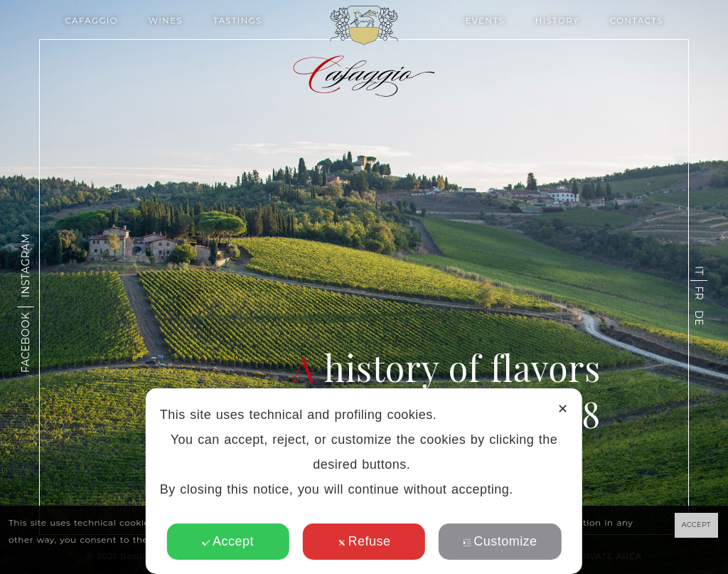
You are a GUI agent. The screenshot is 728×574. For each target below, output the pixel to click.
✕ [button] (563, 409)
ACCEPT (696, 525)
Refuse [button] (364, 541)
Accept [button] (228, 541)
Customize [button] (500, 541)
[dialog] (364, 481)
